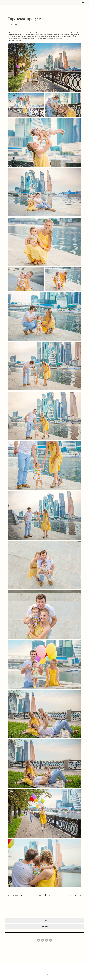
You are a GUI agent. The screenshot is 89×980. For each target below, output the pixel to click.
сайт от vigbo (44, 975)
